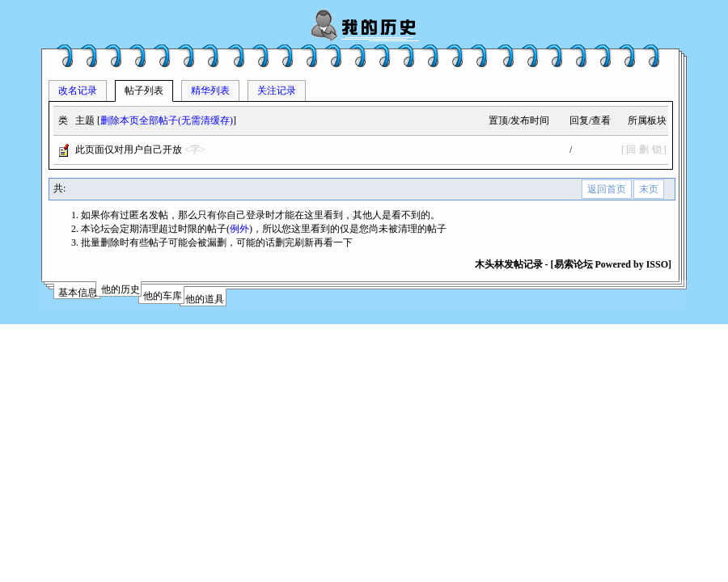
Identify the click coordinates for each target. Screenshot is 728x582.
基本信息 (78, 293)
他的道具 (205, 299)
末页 (649, 189)
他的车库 (163, 296)
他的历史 (121, 289)
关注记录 (277, 91)
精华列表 (210, 91)
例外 (239, 229)
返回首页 (607, 189)
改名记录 (78, 91)
